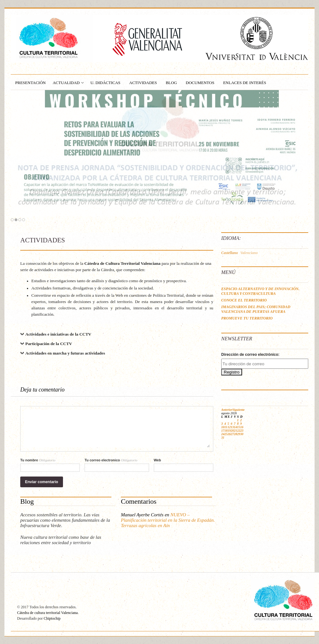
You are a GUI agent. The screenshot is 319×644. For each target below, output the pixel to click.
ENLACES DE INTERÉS (245, 83)
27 (232, 434)
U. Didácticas (106, 83)
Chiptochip (52, 618)
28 (235, 434)
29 (239, 434)
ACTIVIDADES (143, 83)
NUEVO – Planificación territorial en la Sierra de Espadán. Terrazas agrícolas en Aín (168, 520)
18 (226, 431)
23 (242, 431)
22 (239, 431)
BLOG (171, 83)
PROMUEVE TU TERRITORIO (247, 318)
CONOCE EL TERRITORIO (244, 300)
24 (223, 434)
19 (229, 431)
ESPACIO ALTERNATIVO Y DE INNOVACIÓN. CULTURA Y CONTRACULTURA (260, 291)
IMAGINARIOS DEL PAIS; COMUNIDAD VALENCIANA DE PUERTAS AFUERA (256, 309)
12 (229, 427)
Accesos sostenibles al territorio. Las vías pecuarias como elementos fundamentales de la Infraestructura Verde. (65, 520)
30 (242, 434)
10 (223, 427)
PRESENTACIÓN (30, 83)
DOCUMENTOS (200, 83)
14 (235, 427)
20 (232, 431)
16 (242, 427)
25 (226, 434)
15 (239, 427)
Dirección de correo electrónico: (250, 355)
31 (223, 437)
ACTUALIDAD (66, 83)
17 (223, 431)
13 (232, 427)
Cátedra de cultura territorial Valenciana (47, 613)
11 (226, 427)
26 (229, 434)
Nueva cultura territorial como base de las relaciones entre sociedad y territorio (61, 540)
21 (235, 431)
